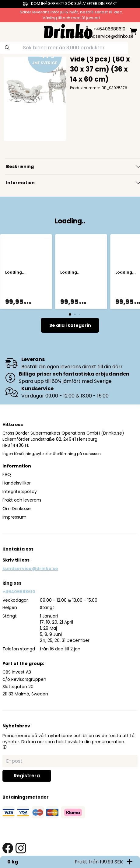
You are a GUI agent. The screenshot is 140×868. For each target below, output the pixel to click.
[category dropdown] (8, 31)
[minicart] (133, 32)
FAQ (7, 474)
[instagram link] (21, 848)
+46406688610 (19, 592)
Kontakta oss (18, 549)
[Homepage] (68, 31)
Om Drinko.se (17, 509)
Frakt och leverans (22, 500)
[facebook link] (8, 848)
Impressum (14, 517)
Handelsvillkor (17, 483)
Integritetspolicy (20, 492)
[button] (5, 747)
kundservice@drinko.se (30, 569)
